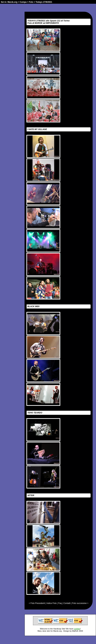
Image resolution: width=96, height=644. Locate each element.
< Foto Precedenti (37, 603)
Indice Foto (52, 603)
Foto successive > (80, 603)
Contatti (67, 603)
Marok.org (12, 2)
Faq (60, 603)
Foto (31, 2)
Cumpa (23, 2)
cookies (77, 629)
